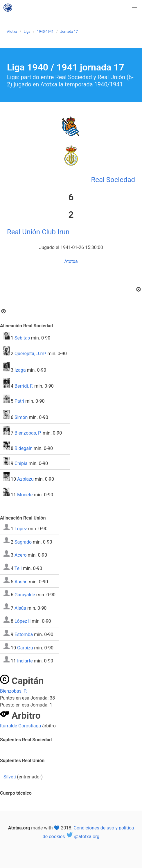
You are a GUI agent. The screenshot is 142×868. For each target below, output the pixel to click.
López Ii (23, 621)
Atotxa (12, 32)
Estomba (24, 634)
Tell (18, 568)
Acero (21, 555)
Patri (19, 401)
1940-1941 (45, 32)
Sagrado (23, 542)
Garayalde (25, 595)
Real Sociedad (113, 180)
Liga (27, 32)
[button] (134, 8)
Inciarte (25, 661)
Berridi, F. (24, 386)
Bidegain (24, 448)
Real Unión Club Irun (38, 232)
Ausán (21, 581)
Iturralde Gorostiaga (20, 726)
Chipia (21, 463)
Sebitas (22, 338)
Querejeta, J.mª (30, 354)
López (21, 529)
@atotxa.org (83, 837)
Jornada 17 (69, 32)
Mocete (25, 495)
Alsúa (20, 608)
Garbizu (25, 648)
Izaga (20, 370)
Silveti (10, 777)
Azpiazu (25, 479)
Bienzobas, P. (28, 433)
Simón (21, 417)
